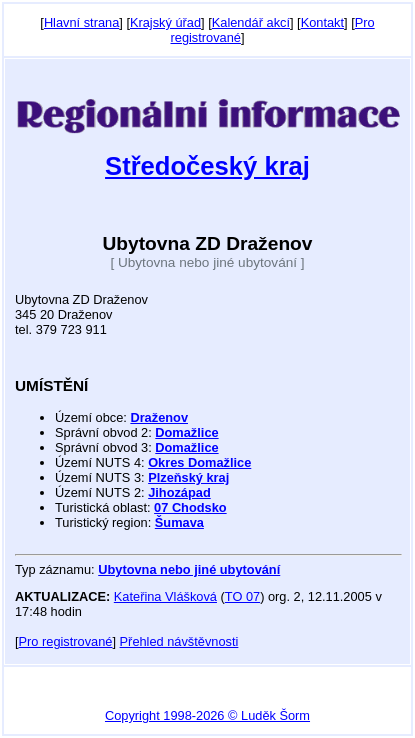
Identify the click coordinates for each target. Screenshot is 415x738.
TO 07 (242, 596)
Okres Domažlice (199, 462)
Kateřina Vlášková (165, 596)
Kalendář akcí (251, 22)
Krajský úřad (165, 22)
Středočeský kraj (207, 166)
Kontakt (322, 22)
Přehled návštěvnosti (179, 641)
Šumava (179, 522)
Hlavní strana (81, 22)
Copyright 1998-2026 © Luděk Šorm (207, 715)
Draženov (159, 417)
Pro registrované (66, 641)
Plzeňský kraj (188, 477)
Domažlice (186, 432)
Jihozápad (179, 492)
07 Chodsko (190, 507)
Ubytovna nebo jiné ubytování (189, 569)
